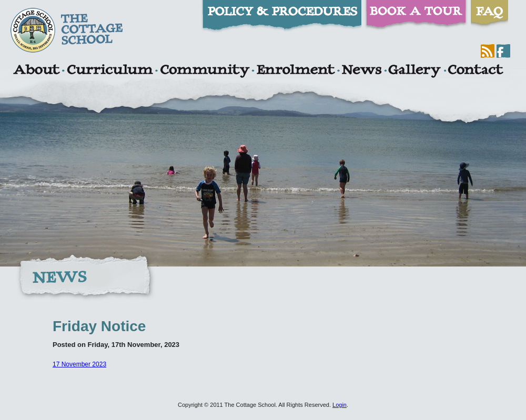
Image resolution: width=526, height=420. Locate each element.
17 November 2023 (79, 364)
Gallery (414, 71)
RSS (488, 51)
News (361, 71)
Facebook (503, 51)
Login (340, 405)
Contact (476, 71)
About (36, 71)
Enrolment (295, 71)
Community (205, 71)
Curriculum (110, 71)
